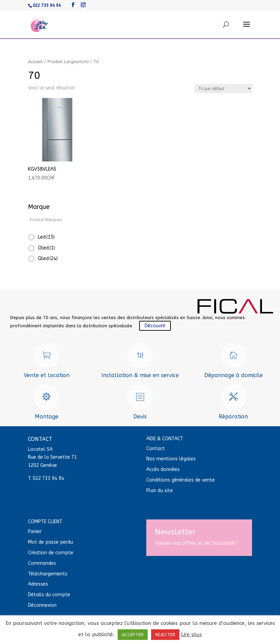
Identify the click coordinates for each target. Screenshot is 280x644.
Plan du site (160, 491)
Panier (35, 532)
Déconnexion (42, 605)
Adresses (38, 584)
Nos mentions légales (171, 459)
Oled (46, 248)
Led (46, 237)
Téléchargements (48, 574)
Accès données (163, 469)
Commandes (42, 563)
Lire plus (191, 634)
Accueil (35, 62)
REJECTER (165, 635)
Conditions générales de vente (181, 480)
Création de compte (51, 553)
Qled (48, 259)
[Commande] (223, 89)
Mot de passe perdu (50, 542)
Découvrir (155, 326)
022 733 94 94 (47, 5)
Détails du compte (49, 595)
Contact (156, 449)
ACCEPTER (133, 635)
